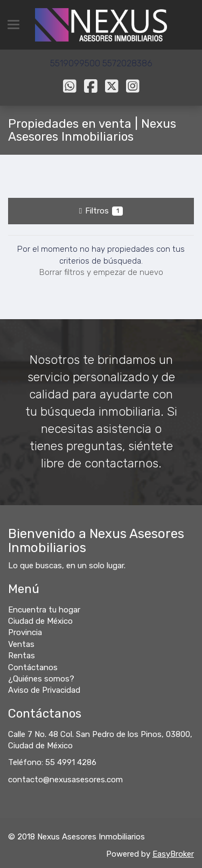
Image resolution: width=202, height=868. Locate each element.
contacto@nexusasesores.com (65, 780)
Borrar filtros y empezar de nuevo (101, 272)
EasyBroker (173, 854)
